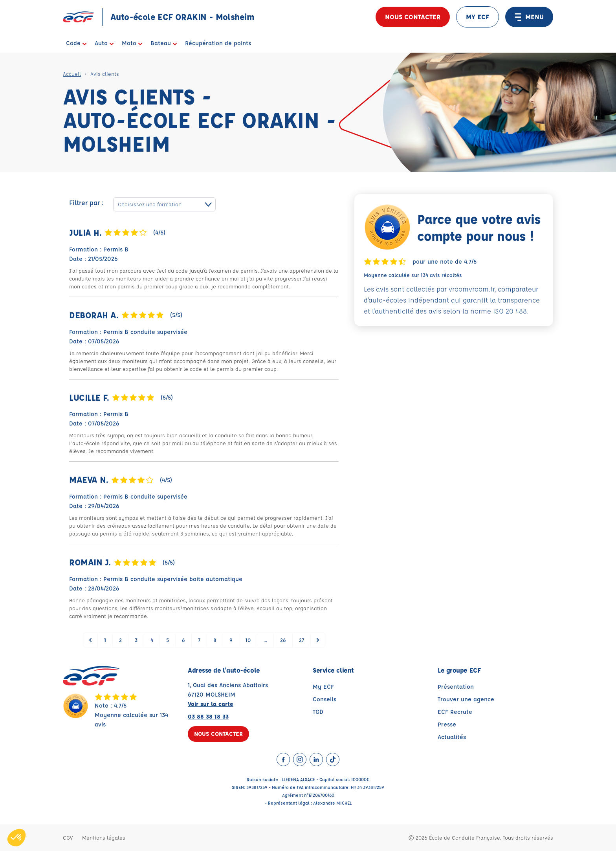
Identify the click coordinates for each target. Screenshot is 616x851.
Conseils (324, 699)
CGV (68, 837)
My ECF (323, 687)
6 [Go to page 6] (183, 640)
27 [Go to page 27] (302, 640)
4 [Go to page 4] (152, 640)
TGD (318, 712)
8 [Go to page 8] (215, 640)
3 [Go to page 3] (136, 640)
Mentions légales (104, 837)
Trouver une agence (466, 699)
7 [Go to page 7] (199, 640)
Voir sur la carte (211, 704)
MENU (529, 17)
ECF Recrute (455, 712)
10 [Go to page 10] (248, 640)
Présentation (456, 687)
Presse (447, 724)
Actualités (452, 737)
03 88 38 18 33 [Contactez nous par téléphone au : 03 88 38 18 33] (208, 716)
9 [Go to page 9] (231, 640)
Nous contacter (413, 17)
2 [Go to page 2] (120, 640)
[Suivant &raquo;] (318, 640)
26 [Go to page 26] (283, 640)
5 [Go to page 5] (168, 640)
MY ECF (478, 17)
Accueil (72, 74)
